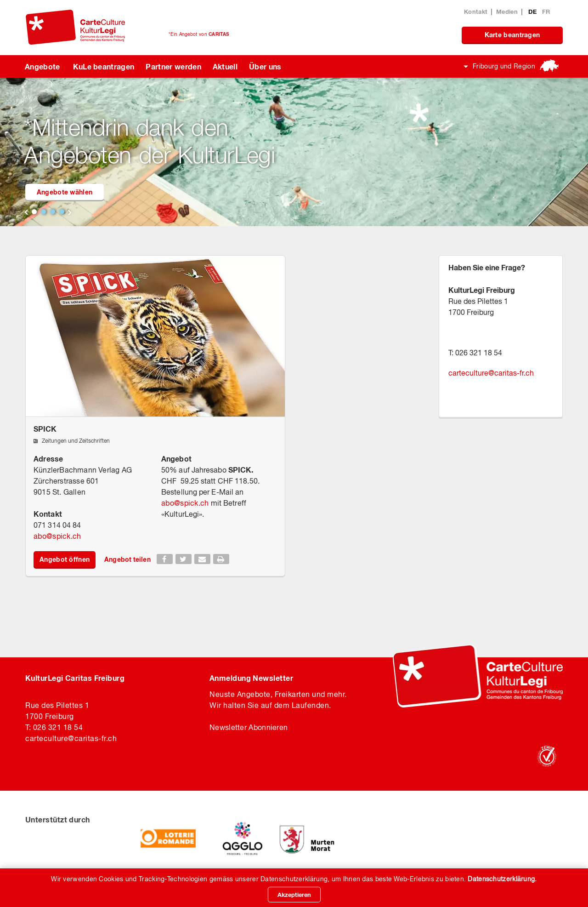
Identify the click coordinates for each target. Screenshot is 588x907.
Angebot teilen (127, 559)
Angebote (42, 66)
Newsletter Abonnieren (249, 727)
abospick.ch (57, 536)
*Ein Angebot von (199, 34)
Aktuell (225, 66)
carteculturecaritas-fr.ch (491, 373)
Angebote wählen (65, 192)
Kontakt (476, 11)
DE (534, 11)
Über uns (265, 66)
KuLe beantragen (104, 66)
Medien (507, 11)
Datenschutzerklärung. (502, 879)
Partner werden (173, 66)
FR (546, 11)
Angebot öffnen (65, 559)
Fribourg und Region (504, 66)
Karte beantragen (512, 35)
